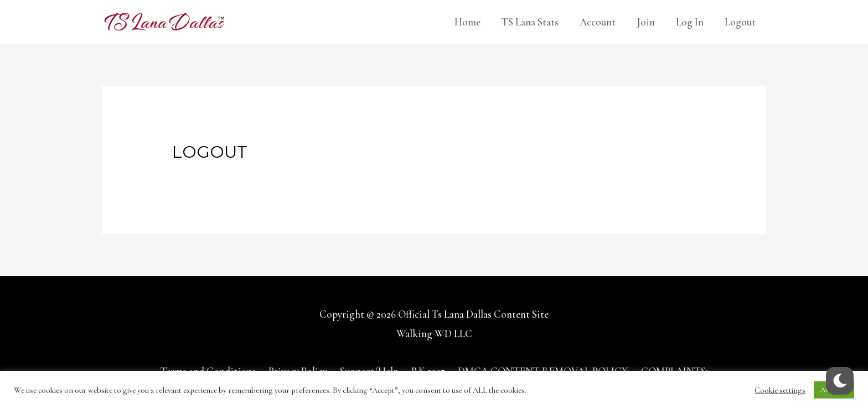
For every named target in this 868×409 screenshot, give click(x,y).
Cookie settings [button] (780, 390)
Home (467, 22)
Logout (740, 22)
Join (646, 22)
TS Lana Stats (530, 22)
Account (598, 22)
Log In (690, 22)
